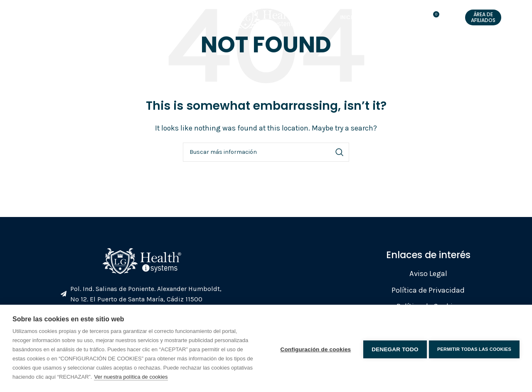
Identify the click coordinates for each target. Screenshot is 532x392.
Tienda (322, 22)
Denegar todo (393, 348)
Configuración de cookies (314, 348)
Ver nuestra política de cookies (131, 377)
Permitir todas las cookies (474, 348)
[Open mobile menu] (22, 22)
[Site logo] (262, 21)
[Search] (266, 152)
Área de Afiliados (483, 21)
